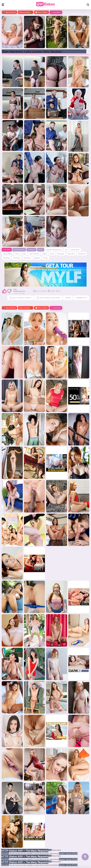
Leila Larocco (19, 250)
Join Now (7, 250)
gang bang (8, 254)
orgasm (37, 258)
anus (52, 254)
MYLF (41, 250)
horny (46, 258)
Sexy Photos (9, 12)
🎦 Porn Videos (41, 12)
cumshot (16, 258)
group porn (75, 250)
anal (24, 254)
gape (45, 254)
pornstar (27, 258)
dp (66, 250)
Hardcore (31, 250)
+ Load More (56, 12)
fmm (17, 254)
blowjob (61, 254)
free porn (71, 254)
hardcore (82, 254)
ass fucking (34, 254)
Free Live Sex (26, 12)
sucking (6, 258)
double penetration (54, 250)
